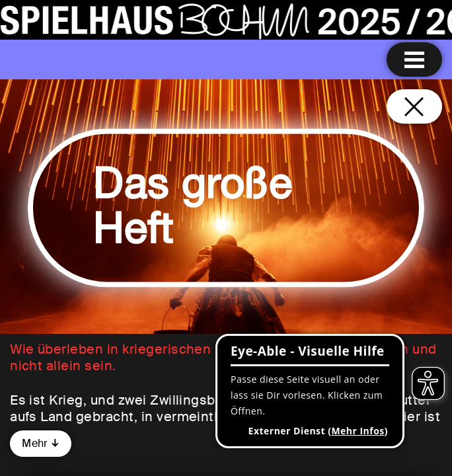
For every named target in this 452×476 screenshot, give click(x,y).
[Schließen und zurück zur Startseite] (414, 106)
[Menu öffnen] (414, 59)
